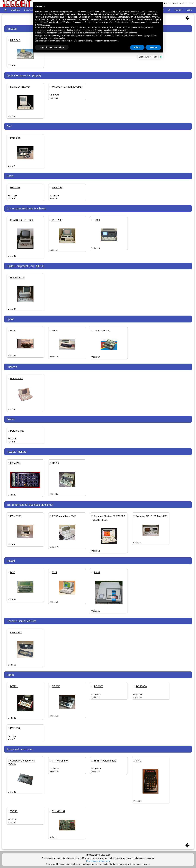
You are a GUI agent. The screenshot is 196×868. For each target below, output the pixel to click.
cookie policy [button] (152, 14)
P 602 (97, 572)
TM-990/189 (59, 811)
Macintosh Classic (20, 87)
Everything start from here (98, 861)
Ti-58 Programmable (105, 761)
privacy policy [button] (59, 38)
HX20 (13, 331)
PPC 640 (15, 40)
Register (178, 10)
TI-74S (14, 811)
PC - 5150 (16, 516)
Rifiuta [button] (137, 47)
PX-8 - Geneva (102, 331)
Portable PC (17, 379)
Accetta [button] (153, 47)
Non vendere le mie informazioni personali (119, 33)
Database (15, 10)
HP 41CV (15, 463)
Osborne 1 (16, 633)
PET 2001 (57, 220)
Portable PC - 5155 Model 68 (151, 516)
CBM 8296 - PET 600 (22, 220)
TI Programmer (60, 761)
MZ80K (56, 686)
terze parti (77, 17)
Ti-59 (138, 761)
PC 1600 (15, 728)
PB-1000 (15, 188)
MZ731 (14, 686)
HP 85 (55, 463)
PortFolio (15, 138)
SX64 (97, 220)
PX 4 (55, 331)
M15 (54, 572)
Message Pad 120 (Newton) (67, 87)
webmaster (77, 864)
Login (189, 10)
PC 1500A (141, 686)
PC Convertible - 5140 (64, 516)
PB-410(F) (58, 188)
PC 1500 (99, 686)
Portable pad (17, 431)
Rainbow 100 (17, 278)
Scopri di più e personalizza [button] (52, 47)
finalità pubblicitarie (51, 22)
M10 (13, 572)
